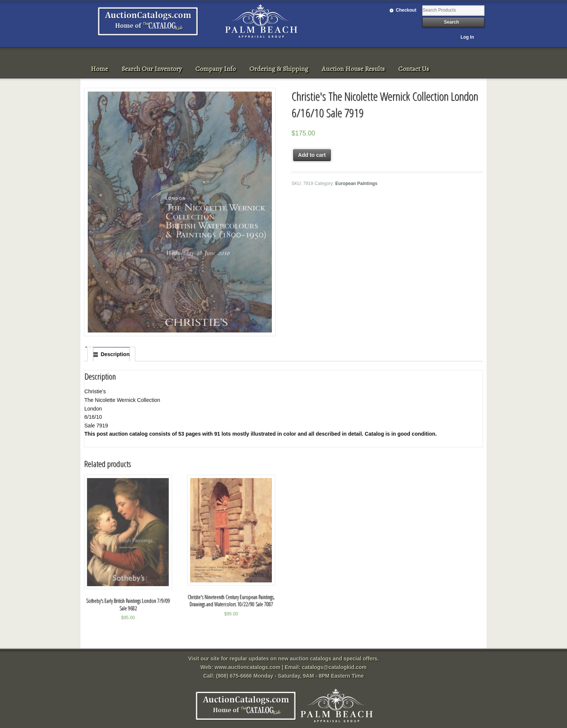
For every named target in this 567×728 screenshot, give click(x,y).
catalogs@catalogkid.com (334, 667)
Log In (467, 37)
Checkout (406, 10)
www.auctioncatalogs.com (247, 667)
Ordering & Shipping (279, 69)
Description (115, 354)
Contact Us (414, 69)
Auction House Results (353, 69)
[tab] (111, 354)
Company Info (216, 69)
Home (99, 69)
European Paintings (356, 184)
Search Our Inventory (152, 69)
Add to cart (312, 155)
